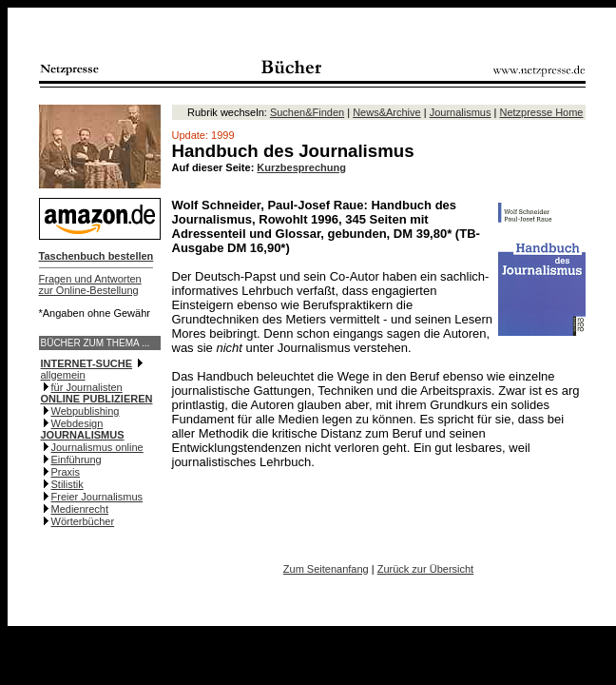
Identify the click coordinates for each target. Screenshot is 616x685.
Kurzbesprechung (301, 167)
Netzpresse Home (541, 112)
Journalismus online (97, 447)
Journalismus (461, 112)
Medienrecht (80, 509)
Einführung (77, 460)
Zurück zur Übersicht (425, 569)
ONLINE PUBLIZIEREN (97, 399)
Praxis (66, 472)
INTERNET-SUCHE (87, 363)
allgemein (63, 375)
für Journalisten (87, 387)
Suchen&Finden (307, 112)
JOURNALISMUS (83, 435)
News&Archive (387, 112)
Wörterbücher (83, 521)
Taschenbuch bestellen (96, 256)
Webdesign (77, 423)
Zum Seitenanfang (326, 569)
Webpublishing (86, 411)
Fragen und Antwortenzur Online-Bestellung (90, 284)
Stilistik (67, 484)
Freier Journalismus (97, 497)
